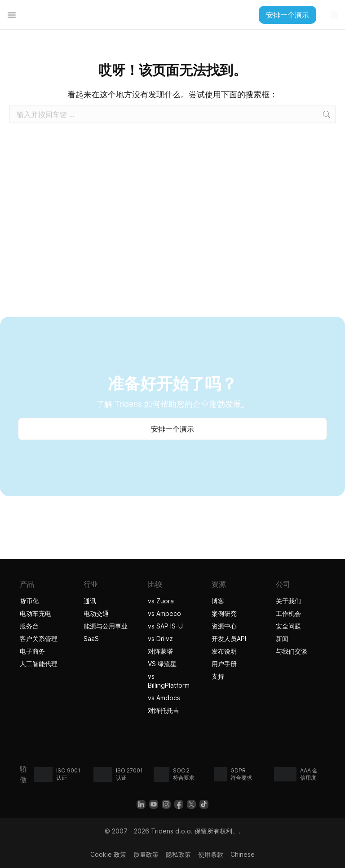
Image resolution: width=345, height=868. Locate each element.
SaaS (91, 639)
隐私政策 (178, 854)
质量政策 (146, 854)
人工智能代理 (40, 664)
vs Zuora (161, 601)
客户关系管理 (39, 639)
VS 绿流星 (162, 664)
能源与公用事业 (106, 626)
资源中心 (224, 626)
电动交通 (96, 613)
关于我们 (288, 601)
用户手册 (224, 664)
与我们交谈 (292, 651)
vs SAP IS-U (165, 626)
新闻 (282, 639)
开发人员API (229, 639)
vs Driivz (160, 639)
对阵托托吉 (165, 710)
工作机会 (288, 613)
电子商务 (32, 651)
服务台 (29, 626)
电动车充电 (35, 613)
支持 (218, 676)
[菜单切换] (12, 15)
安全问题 (288, 626)
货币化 (29, 601)
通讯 (90, 601)
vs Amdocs (164, 698)
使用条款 (211, 854)
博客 (218, 601)
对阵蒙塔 (160, 651)
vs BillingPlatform (169, 681)
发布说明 (224, 651)
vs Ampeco (164, 613)
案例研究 (224, 613)
